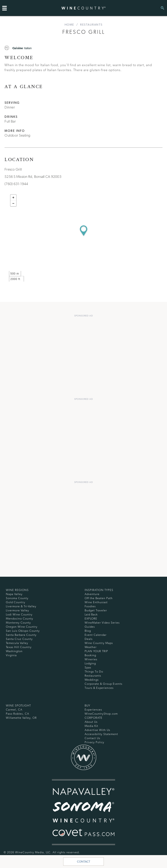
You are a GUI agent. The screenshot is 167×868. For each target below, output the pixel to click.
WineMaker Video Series (102, 623)
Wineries (91, 659)
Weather (91, 647)
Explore (91, 618)
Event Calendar (96, 635)
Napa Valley (14, 594)
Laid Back (91, 614)
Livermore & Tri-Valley (21, 606)
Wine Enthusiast (96, 602)
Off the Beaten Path (99, 598)
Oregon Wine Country (22, 627)
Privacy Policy (94, 742)
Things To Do (94, 671)
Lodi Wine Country (19, 614)
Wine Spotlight (18, 705)
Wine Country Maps (99, 643)
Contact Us (92, 738)
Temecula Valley (17, 643)
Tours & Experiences (99, 688)
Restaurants (91, 25)
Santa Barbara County (21, 635)
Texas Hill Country (19, 647)
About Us (91, 722)
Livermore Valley (17, 610)
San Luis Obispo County (23, 631)
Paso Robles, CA (17, 714)
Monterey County (18, 623)
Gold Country (16, 602)
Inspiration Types (99, 590)
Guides (90, 627)
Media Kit (91, 726)
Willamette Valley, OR (21, 718)
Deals (89, 639)
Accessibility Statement (101, 734)
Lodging (90, 663)
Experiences (93, 710)
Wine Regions (17, 590)
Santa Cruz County (19, 639)
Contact (84, 862)
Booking (90, 655)
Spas (88, 667)
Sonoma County (17, 598)
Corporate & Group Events (103, 684)
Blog (88, 631)
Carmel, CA (14, 710)
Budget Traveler (96, 610)
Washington (14, 651)
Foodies (90, 606)
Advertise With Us (97, 730)
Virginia (11, 655)
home (69, 25)
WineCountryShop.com (101, 714)
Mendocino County (20, 618)
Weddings (92, 680)
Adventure (92, 594)
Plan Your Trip (96, 651)
